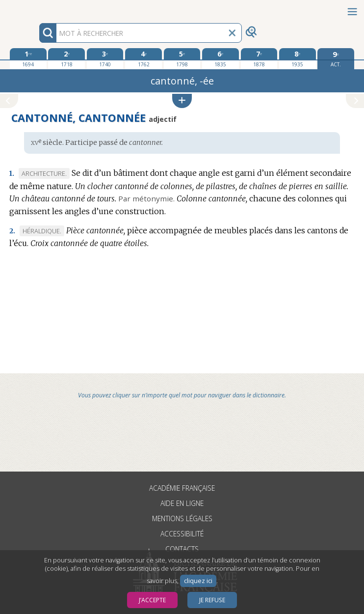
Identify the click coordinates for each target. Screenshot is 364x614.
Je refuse (212, 600)
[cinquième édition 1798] (182, 58)
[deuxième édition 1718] (66, 58)
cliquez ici (198, 581)
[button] (182, 101)
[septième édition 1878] (259, 58)
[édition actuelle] (336, 59)
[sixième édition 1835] (221, 58)
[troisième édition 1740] (105, 58)
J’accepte (152, 600)
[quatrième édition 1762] (143, 58)
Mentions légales (182, 518)
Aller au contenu (38, 9)
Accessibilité (182, 534)
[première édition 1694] (28, 58)
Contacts (182, 549)
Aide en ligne (182, 503)
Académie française (182, 488)
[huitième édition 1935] (298, 58)
